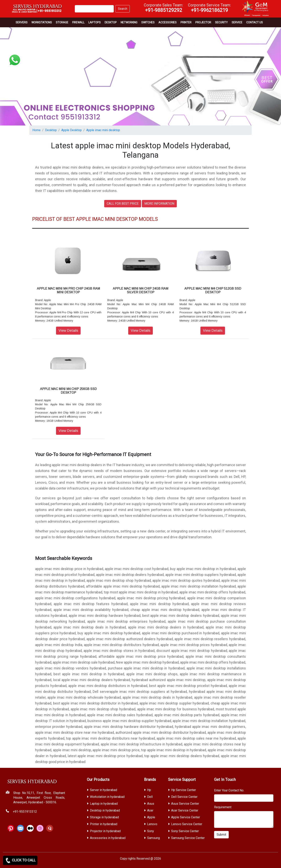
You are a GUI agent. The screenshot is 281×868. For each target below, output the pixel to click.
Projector (203, 22)
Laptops (95, 22)
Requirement (223, 807)
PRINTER (186, 22)
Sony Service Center (185, 831)
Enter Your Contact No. (229, 790)
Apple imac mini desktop (103, 130)
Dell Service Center (184, 797)
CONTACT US (255, 22)
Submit (221, 835)
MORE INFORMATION (159, 204)
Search (123, 9)
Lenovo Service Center (187, 824)
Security (221, 22)
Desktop (111, 22)
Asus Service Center (185, 804)
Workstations (42, 22)
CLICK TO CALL (20, 860)
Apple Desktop (72, 130)
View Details (68, 331)
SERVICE (237, 22)
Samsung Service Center (188, 838)
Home (36, 130)
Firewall (78, 22)
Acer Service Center (185, 810)
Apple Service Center (186, 817)
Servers (22, 22)
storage (62, 22)
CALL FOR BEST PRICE (123, 204)
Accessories (168, 22)
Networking (129, 22)
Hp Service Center (184, 790)
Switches (148, 22)
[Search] (94, 9)
